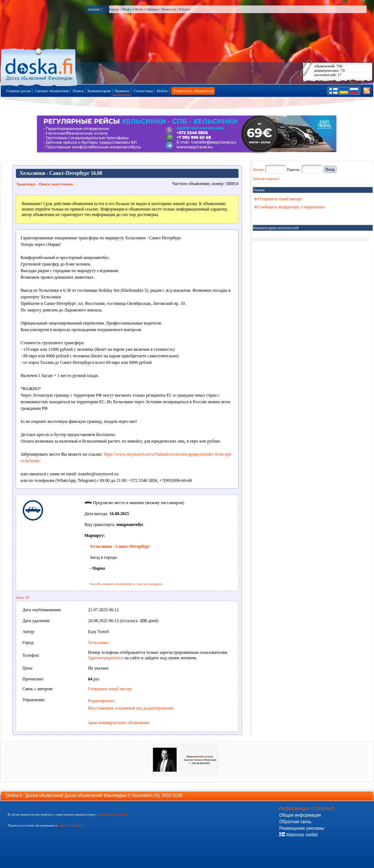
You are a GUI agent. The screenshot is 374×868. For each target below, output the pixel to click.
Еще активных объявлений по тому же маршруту (126, 584)
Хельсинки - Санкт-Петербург (120, 546)
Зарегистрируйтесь (106, 658)
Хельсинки (98, 643)
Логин (258, 169)
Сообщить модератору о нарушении (290, 207)
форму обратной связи (112, 814)
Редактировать (102, 701)
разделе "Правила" (71, 825)
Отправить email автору (110, 689)
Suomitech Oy (145, 796)
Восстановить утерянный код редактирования (131, 708)
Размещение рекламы (302, 828)
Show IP (23, 597)
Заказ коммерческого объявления (119, 723)
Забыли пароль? (266, 178)
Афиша (152, 9)
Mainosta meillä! (299, 835)
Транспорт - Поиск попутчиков (45, 184)
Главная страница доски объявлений (40, 66)
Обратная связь (295, 822)
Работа (184, 9)
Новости (169, 9)
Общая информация (300, 815)
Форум (113, 9)
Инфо (127, 9)
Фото (139, 9)
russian (95, 9)
